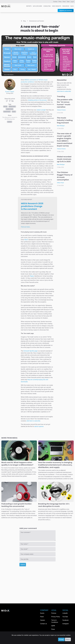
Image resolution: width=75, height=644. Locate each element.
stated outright (41, 110)
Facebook (65, 620)
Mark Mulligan (61, 126)
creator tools (10, 109)
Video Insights (57, 6)
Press (60, 2)
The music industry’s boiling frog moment (65, 120)
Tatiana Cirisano (61, 110)
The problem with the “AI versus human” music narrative (65, 103)
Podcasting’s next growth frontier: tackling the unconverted (17, 505)
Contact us (44, 624)
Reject (68, 639)
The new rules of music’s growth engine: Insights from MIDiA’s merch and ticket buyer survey (65, 140)
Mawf (26, 240)
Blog (72, 6)
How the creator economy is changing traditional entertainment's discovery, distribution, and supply (55, 465)
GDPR (53, 626)
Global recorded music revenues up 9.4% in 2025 (64, 159)
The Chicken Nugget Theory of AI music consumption (65, 176)
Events (42, 613)
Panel (64, 2)
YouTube (65, 617)
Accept (61, 639)
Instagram (66, 624)
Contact (55, 2)
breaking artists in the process (37, 100)
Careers (43, 620)
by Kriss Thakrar (10, 92)
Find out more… (26, 227)
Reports (29, 6)
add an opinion (39, 426)
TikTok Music (12, 107)
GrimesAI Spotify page (30, 351)
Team (68, 2)
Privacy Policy (56, 617)
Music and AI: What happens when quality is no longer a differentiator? (17, 464)
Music (14, 112)
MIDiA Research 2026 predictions (32, 206)
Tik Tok (5, 107)
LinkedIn (65, 613)
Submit (23, 565)
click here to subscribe (33, 421)
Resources (66, 6)
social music (7, 112)
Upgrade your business (66, 10)
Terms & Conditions (55, 621)
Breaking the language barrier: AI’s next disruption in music (54, 505)
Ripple (32, 276)
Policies (54, 613)
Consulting (47, 6)
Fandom (10, 122)
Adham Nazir (60, 183)
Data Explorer (37, 6)
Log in (72, 2)
